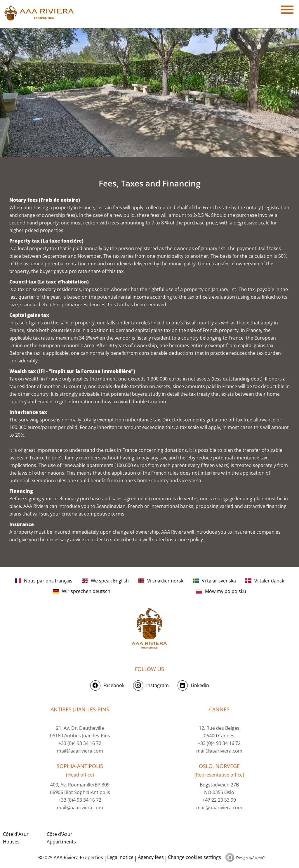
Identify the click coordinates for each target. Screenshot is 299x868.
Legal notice (120, 857)
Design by (251, 858)
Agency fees (151, 857)
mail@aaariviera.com (80, 751)
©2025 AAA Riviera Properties (70, 857)
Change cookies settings (194, 857)
